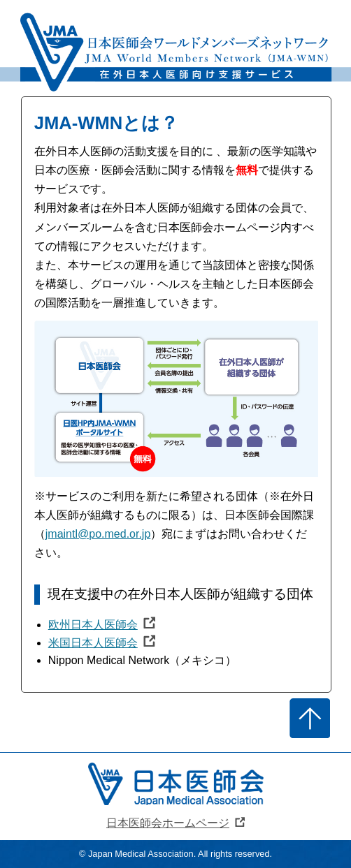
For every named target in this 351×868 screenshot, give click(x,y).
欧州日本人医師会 (93, 625)
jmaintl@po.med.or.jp (98, 534)
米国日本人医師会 (93, 643)
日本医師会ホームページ (168, 823)
